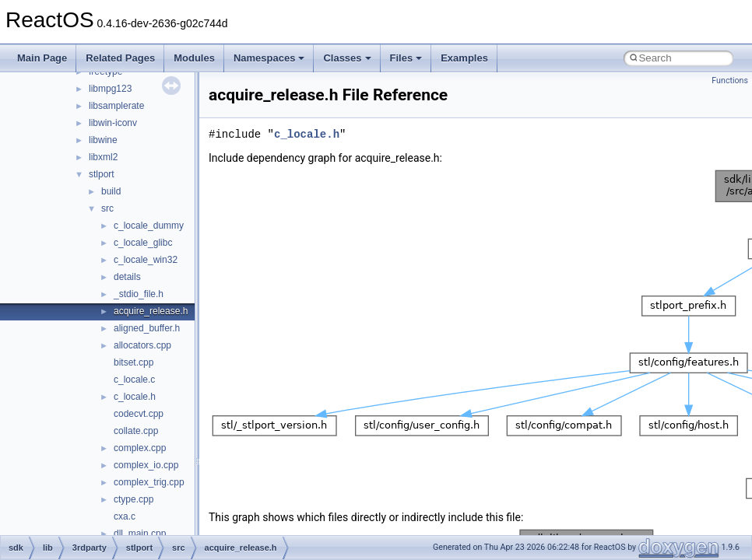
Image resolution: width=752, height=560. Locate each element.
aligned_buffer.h (147, 328)
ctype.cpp (134, 499)
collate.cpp (136, 431)
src (107, 208)
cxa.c (125, 516)
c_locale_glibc (143, 243)
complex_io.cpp (146, 465)
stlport (102, 174)
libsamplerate (116, 106)
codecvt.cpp (139, 414)
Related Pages (120, 58)
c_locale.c (134, 380)
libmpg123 (110, 89)
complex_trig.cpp (149, 482)
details (127, 277)
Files (406, 58)
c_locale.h (135, 397)
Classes (347, 58)
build (111, 191)
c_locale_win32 (146, 260)
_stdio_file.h (139, 294)
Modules (194, 58)
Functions (730, 80)
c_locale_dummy (149, 226)
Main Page (42, 58)
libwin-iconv (113, 123)
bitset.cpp (134, 362)
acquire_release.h (151, 311)
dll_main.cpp (140, 534)
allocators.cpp (142, 345)
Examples (464, 58)
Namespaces (269, 58)
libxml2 (103, 157)
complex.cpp (140, 448)
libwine (103, 140)
